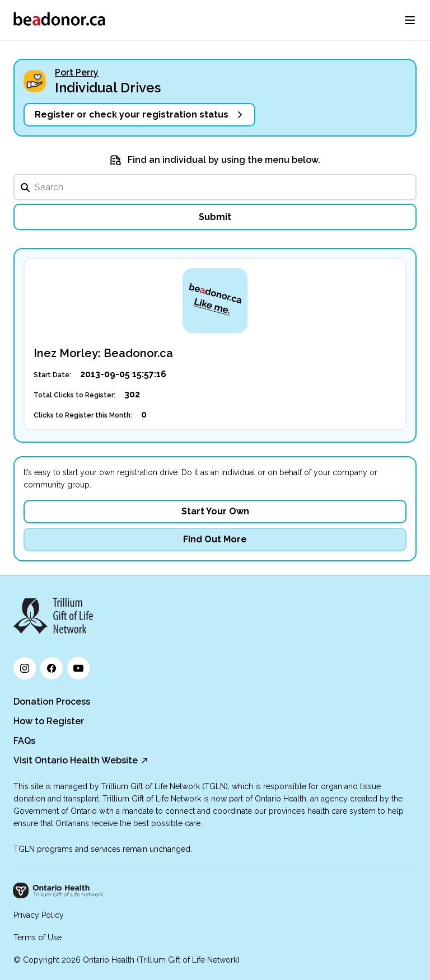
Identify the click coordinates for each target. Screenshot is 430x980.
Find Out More (215, 539)
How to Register (49, 721)
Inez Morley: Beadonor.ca (103, 353)
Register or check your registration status (132, 114)
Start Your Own (215, 511)
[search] (215, 187)
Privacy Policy (39, 915)
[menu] (410, 20)
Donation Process (52, 702)
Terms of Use (38, 937)
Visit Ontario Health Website (76, 760)
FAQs (24, 741)
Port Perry (77, 72)
